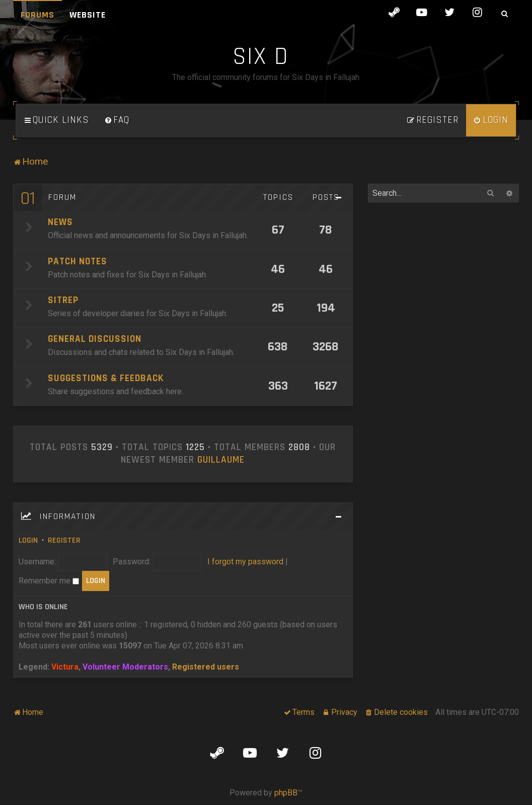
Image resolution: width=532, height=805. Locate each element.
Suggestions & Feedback (106, 378)
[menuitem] (117, 120)
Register (64, 540)
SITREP (63, 300)
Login (28, 540)
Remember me (49, 581)
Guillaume (221, 460)
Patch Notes (78, 262)
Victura (65, 667)
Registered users (206, 667)
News (60, 222)
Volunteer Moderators (125, 667)
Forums (37, 15)
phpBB (286, 793)
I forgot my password (245, 562)
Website (88, 15)
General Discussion (95, 339)
